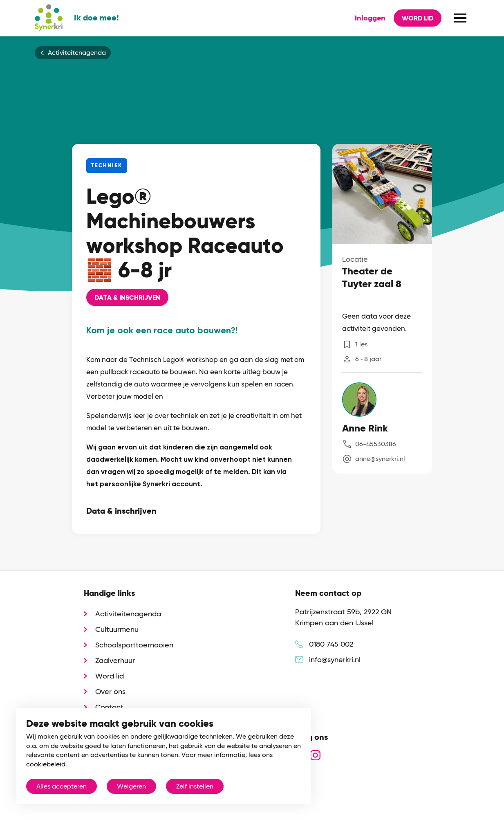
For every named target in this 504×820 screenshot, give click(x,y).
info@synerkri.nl (335, 659)
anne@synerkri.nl (380, 459)
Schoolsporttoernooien (134, 645)
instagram (315, 755)
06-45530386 (376, 444)
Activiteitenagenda (77, 53)
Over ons (110, 691)
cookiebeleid (46, 764)
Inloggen (370, 18)
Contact (109, 707)
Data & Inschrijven (127, 298)
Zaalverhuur (115, 660)
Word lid (418, 18)
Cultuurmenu (117, 629)
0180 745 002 (331, 644)
